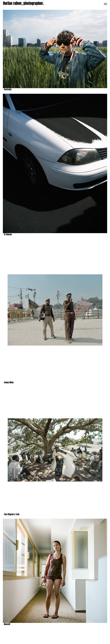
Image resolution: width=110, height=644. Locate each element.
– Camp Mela (8, 382)
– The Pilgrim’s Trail (11, 514)
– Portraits (7, 89)
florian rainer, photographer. (23, 3)
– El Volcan (7, 234)
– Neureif (7, 624)
